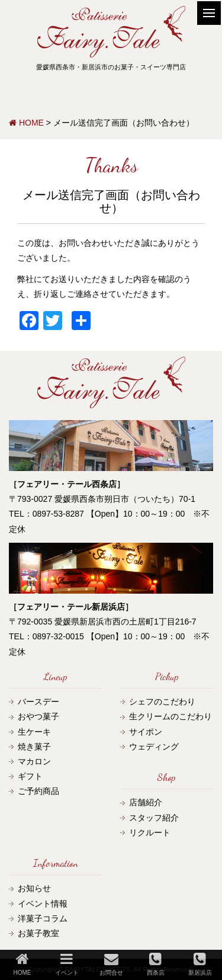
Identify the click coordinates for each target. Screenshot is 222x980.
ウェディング (154, 747)
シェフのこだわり (162, 702)
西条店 (156, 964)
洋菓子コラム (43, 918)
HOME (22, 964)
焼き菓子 (34, 747)
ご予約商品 (38, 791)
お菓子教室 (38, 933)
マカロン (34, 761)
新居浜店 (200, 964)
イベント (67, 964)
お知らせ (34, 888)
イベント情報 (43, 904)
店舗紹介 (146, 802)
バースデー (38, 702)
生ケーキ (34, 732)
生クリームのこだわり (170, 716)
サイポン (146, 732)
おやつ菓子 (38, 716)
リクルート (150, 832)
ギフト (30, 776)
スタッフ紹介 (154, 818)
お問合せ (111, 964)
